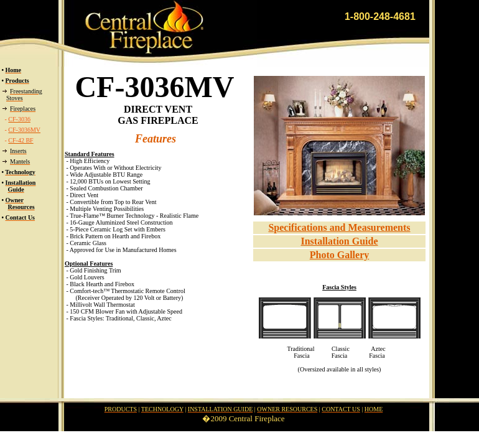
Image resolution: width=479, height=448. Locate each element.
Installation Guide (339, 241)
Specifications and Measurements (339, 227)
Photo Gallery (340, 255)
